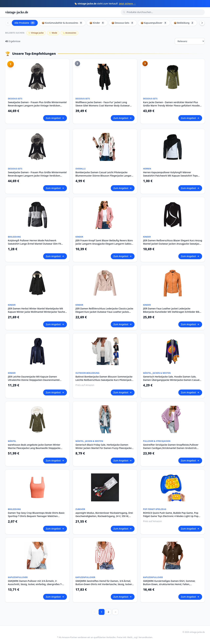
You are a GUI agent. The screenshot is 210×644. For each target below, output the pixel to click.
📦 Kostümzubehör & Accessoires (62, 23)
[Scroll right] (202, 23)
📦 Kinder (97, 23)
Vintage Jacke (36, 33)
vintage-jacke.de (17, 12)
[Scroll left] (8, 23)
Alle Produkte (25, 23)
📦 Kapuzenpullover (154, 23)
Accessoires (69, 33)
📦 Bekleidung (184, 23)
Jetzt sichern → (127, 4)
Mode (53, 33)
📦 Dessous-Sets (123, 23)
